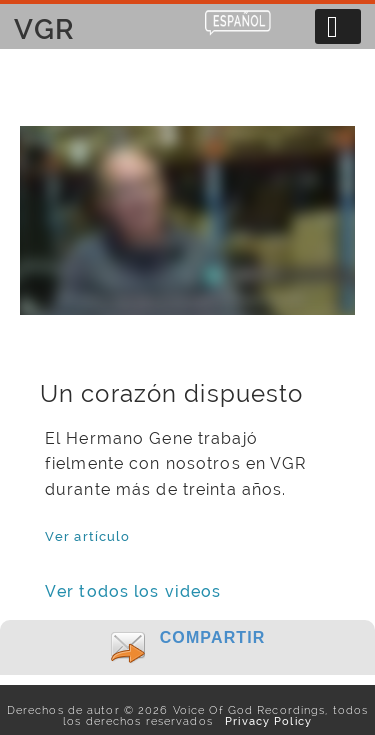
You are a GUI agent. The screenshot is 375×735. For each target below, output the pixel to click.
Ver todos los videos (133, 591)
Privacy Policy (264, 721)
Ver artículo (87, 536)
